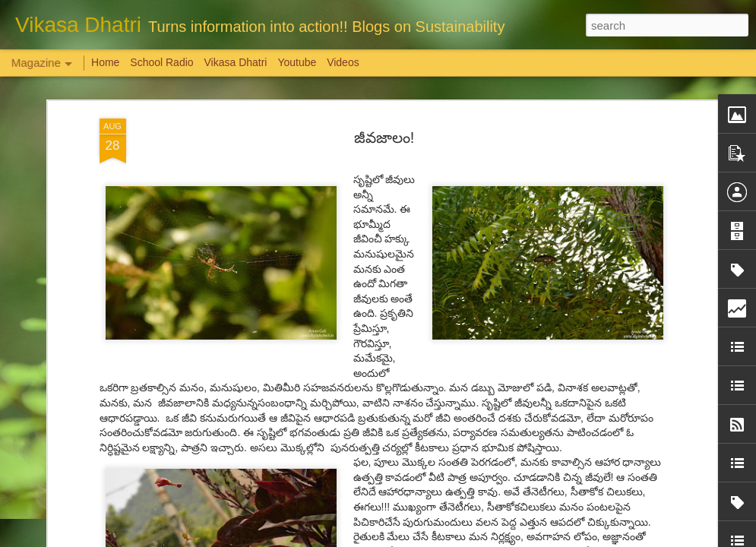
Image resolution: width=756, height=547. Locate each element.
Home (105, 62)
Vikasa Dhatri (235, 62)
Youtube (297, 62)
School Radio (161, 62)
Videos (343, 62)
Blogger (426, 539)
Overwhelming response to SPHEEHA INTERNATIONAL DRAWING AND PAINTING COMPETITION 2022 (665, 480)
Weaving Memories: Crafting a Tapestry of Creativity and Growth (122, 459)
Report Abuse (470, 539)
